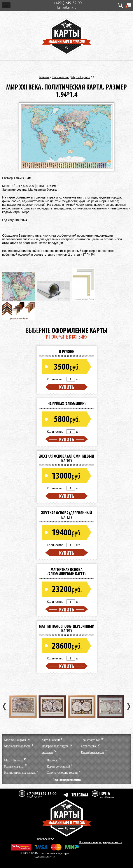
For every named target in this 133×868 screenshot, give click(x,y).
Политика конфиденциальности (101, 842)
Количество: (56, 379)
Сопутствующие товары (62, 773)
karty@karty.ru (67, 8)
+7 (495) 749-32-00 (66, 3)
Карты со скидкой (58, 767)
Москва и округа (15, 740)
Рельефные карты (92, 752)
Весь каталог (60, 77)
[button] (6, 5)
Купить (67, 387)
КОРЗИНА (127, 6)
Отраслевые (89, 746)
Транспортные (90, 740)
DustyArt (50, 857)
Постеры (52, 760)
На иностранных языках (20, 773)
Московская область (17, 746)
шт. (78, 379)
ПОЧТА (101, 793)
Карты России (51, 740)
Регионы (47, 752)
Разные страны (14, 767)
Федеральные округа (55, 746)
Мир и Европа (81, 77)
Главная (44, 77)
